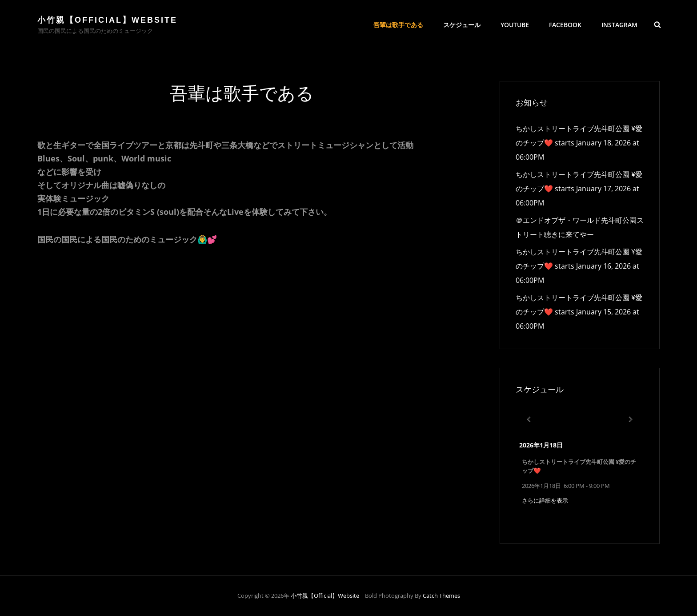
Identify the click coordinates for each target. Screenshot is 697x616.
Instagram (619, 25)
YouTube (515, 25)
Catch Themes (441, 596)
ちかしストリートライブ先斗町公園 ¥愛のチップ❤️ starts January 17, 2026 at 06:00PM (579, 189)
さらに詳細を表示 (545, 500)
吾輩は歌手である (398, 25)
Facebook (565, 25)
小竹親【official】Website (107, 20)
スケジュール (462, 25)
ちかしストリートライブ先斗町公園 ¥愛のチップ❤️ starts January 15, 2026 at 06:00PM (579, 312)
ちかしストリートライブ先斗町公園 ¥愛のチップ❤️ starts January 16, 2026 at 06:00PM (579, 266)
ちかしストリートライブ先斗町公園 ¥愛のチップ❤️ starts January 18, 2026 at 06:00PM (579, 143)
